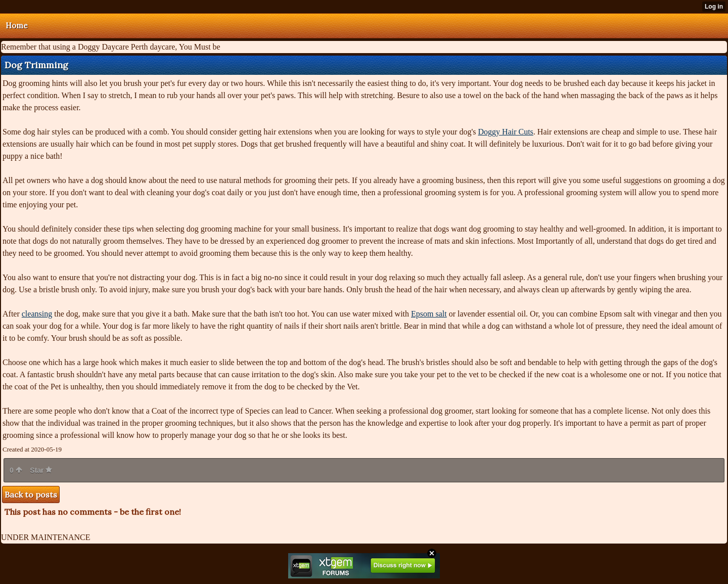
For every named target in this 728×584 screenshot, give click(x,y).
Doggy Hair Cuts (506, 132)
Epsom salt (429, 314)
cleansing (37, 314)
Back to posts (31, 495)
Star (41, 470)
